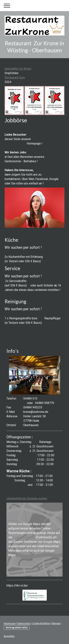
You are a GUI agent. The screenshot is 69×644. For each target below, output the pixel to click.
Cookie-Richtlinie (24, 537)
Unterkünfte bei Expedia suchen (27, 498)
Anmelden (9, 636)
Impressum (10, 623)
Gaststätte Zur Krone (18, 69)
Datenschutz (24, 623)
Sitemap (56, 623)
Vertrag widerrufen (17, 627)
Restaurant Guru (15, 78)
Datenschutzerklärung (30, 555)
